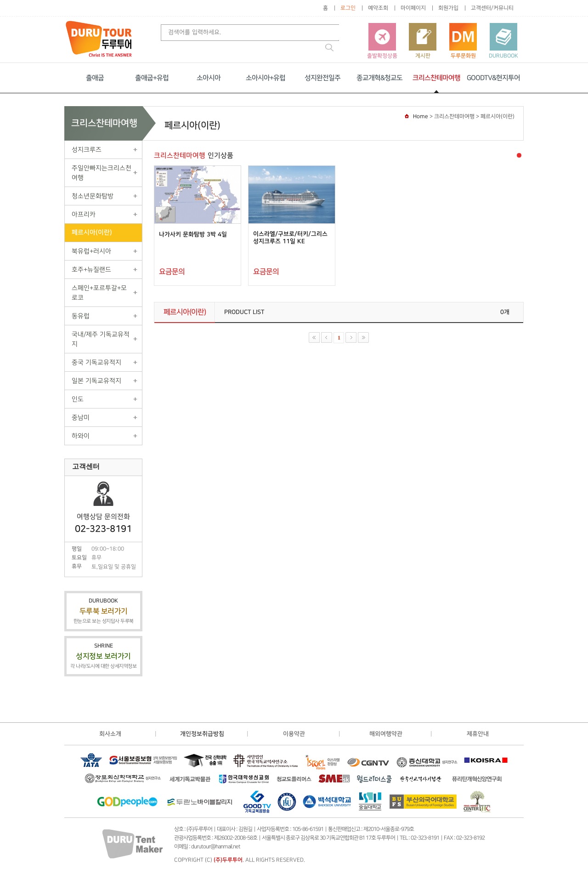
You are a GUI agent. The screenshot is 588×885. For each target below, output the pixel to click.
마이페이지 (413, 8)
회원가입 (448, 8)
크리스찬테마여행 (436, 78)
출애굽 (95, 78)
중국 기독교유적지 (96, 362)
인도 (78, 399)
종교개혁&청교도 (379, 78)
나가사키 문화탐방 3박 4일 (193, 234)
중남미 (81, 417)
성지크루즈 (87, 150)
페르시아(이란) (92, 233)
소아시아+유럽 (266, 78)
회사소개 (110, 734)
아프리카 (84, 214)
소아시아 (209, 78)
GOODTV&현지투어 (493, 78)
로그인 (348, 8)
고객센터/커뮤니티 (492, 8)
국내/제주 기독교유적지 (101, 339)
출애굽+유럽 (152, 78)
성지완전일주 (322, 78)
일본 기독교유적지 (96, 381)
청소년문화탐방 (93, 196)
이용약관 (294, 734)
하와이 (81, 436)
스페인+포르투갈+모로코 (99, 293)
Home (421, 116)
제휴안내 (478, 734)
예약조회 (378, 8)
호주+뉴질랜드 (91, 269)
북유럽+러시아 (91, 251)
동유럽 (81, 316)
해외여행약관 (386, 734)
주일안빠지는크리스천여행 (102, 173)
